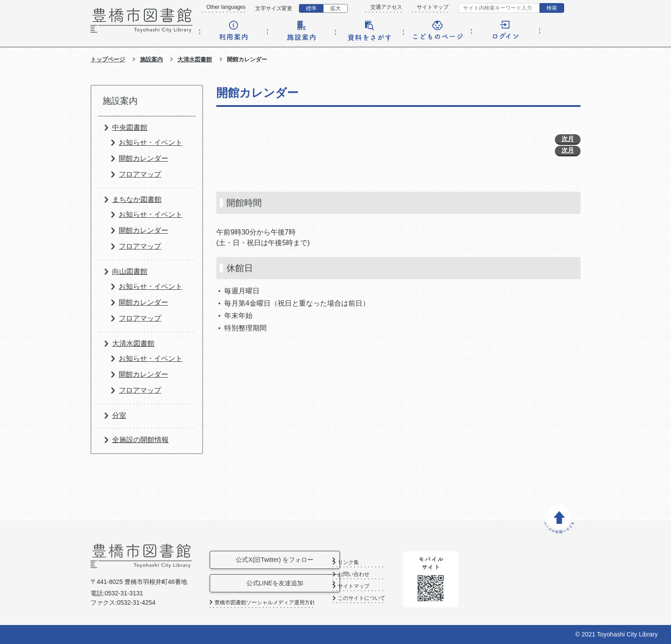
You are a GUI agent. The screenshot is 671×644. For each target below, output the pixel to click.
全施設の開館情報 (140, 440)
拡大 (335, 8)
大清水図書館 (195, 59)
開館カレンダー (143, 158)
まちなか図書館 (137, 199)
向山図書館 (130, 271)
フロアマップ (140, 174)
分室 (119, 415)
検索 (552, 8)
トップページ (108, 59)
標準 (311, 8)
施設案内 (151, 59)
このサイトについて (392, 598)
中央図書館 (130, 127)
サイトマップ (433, 7)
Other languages (226, 7)
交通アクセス (386, 7)
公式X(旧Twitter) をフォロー (278, 560)
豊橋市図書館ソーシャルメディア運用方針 (265, 602)
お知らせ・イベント (151, 142)
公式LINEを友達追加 (277, 583)
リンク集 (379, 563)
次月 (568, 139)
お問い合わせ (384, 574)
